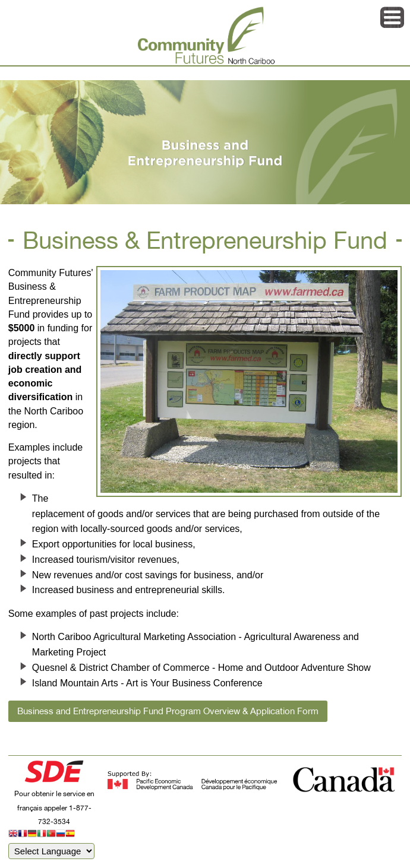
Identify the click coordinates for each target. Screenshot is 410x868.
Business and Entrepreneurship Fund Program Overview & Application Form (168, 711)
